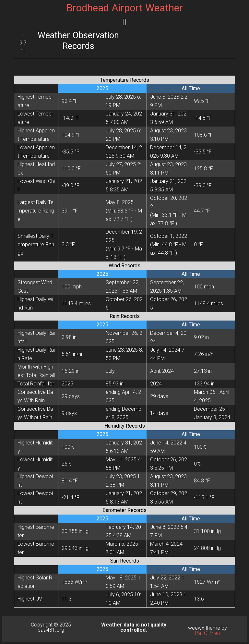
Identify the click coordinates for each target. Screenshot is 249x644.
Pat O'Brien (207, 633)
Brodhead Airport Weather (124, 8)
